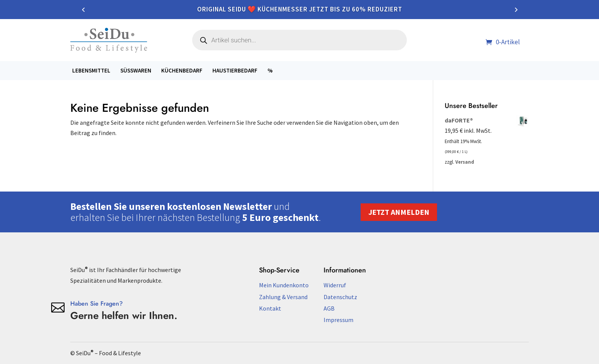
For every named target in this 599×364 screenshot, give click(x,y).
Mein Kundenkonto (284, 285)
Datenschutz (340, 297)
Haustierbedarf (235, 71)
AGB (329, 308)
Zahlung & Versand (283, 297)
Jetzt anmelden (399, 212)
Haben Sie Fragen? (96, 304)
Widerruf (335, 285)
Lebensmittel (91, 71)
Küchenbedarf (182, 71)
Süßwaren (136, 71)
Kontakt (270, 308)
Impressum (338, 320)
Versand (465, 162)
